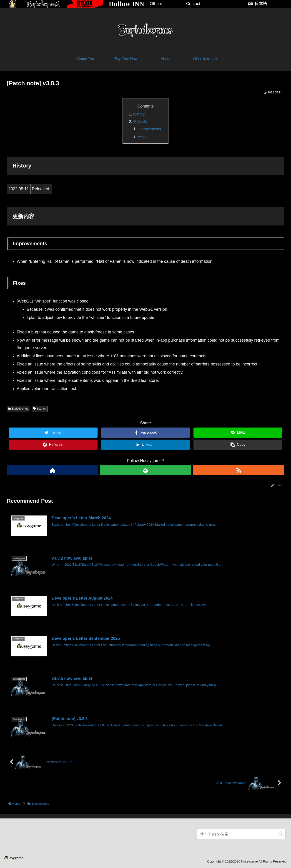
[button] (281, 834)
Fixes (142, 136)
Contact (193, 4)
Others (156, 4)
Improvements (149, 129)
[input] (241, 834)
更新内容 (140, 122)
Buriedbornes (18, 409)
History (139, 114)
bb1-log (40, 409)
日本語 (261, 4)
